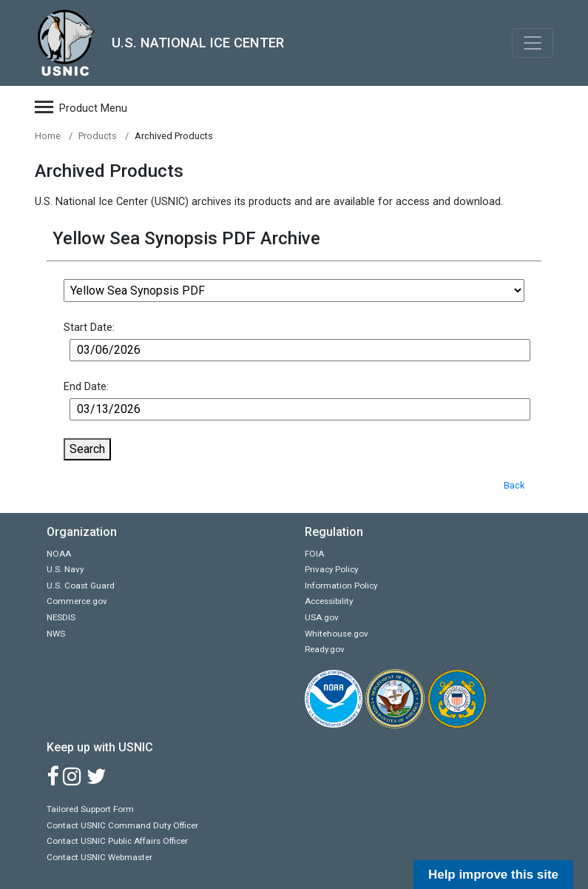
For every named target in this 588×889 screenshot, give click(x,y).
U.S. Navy (65, 569)
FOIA (314, 554)
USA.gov (322, 617)
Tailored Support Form (90, 809)
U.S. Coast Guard (81, 586)
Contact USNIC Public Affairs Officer (117, 841)
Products (98, 136)
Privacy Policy (331, 569)
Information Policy (341, 586)
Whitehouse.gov (337, 634)
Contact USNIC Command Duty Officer (122, 825)
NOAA (59, 554)
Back (514, 485)
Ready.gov (325, 649)
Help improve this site (493, 875)
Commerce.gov (77, 601)
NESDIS (61, 617)
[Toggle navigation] (533, 43)
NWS (56, 634)
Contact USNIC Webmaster (99, 857)
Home (48, 136)
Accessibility (329, 601)
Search (87, 449)
